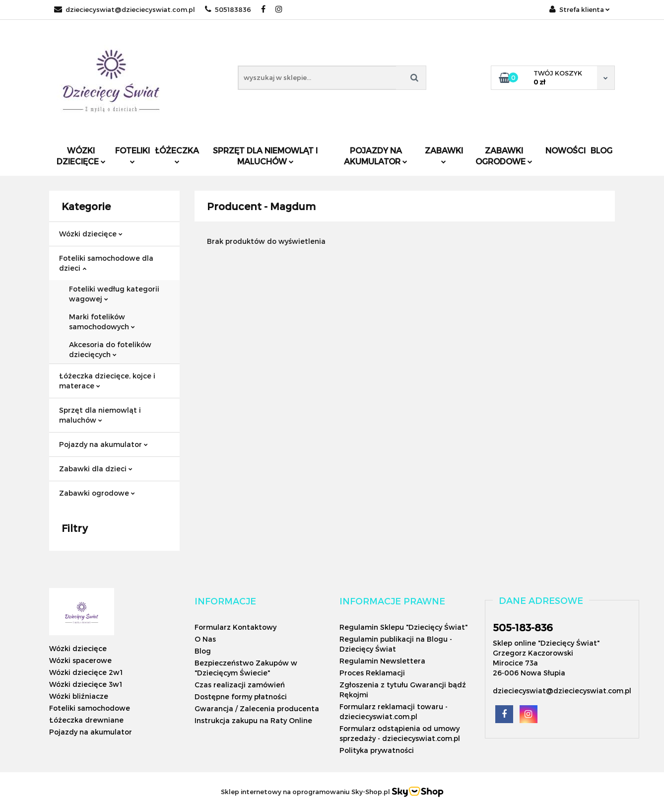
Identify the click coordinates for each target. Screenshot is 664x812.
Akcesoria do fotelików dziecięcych (110, 349)
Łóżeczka (177, 155)
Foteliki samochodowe (90, 708)
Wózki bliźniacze (79, 696)
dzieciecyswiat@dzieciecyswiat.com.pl (125, 9)
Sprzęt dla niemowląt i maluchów (265, 156)
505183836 (228, 9)
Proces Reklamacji (372, 673)
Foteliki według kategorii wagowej (114, 294)
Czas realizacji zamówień (240, 685)
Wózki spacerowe (80, 660)
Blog (601, 150)
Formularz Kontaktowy (235, 627)
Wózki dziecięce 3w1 (86, 684)
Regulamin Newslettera (382, 661)
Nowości (565, 150)
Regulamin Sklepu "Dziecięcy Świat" (403, 627)
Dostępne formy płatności (241, 697)
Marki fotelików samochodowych (102, 322)
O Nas (205, 639)
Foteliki (133, 155)
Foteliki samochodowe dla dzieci (106, 263)
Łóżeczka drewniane (86, 720)
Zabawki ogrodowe (504, 156)
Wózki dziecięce (81, 156)
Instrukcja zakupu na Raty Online (253, 720)
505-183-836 (523, 627)
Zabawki (444, 155)
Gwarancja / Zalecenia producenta (257, 708)
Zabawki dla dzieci (96, 469)
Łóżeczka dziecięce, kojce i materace (107, 381)
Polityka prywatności (377, 750)
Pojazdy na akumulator (376, 156)
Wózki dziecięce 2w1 (86, 672)
